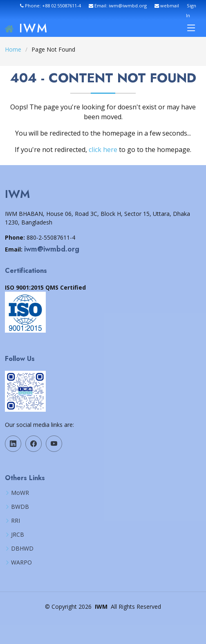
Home (13, 49)
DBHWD (22, 549)
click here (103, 150)
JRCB (18, 535)
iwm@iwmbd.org (52, 249)
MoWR (20, 493)
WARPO (21, 562)
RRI (16, 521)
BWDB (20, 507)
